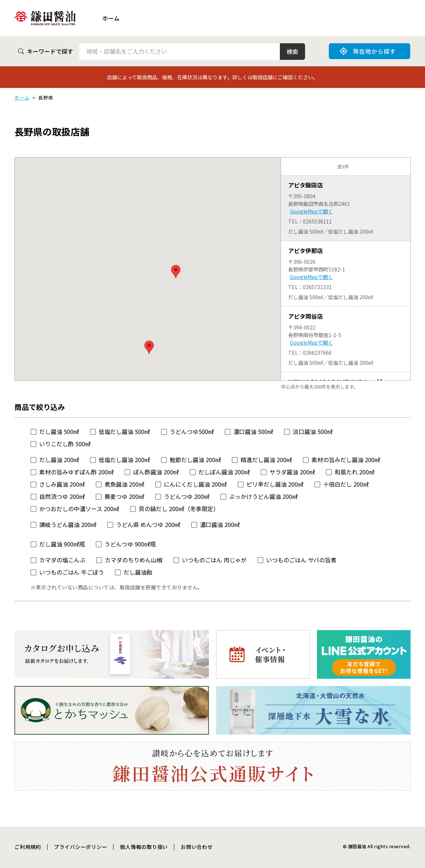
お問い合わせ (197, 847)
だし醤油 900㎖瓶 (62, 544)
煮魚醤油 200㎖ (124, 484)
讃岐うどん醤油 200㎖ (68, 524)
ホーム (111, 18)
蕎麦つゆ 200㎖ (124, 496)
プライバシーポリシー (81, 847)
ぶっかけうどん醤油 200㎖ (263, 496)
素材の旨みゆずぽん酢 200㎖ (77, 472)
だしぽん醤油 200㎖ (224, 472)
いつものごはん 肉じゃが (214, 560)
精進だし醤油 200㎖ (266, 460)
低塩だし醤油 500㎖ (124, 431)
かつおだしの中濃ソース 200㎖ (79, 509)
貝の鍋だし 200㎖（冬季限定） (179, 509)
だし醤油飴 (138, 572)
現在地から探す (368, 51)
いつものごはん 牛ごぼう (72, 572)
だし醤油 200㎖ (59, 460)
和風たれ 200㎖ (355, 472)
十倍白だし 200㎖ (346, 484)
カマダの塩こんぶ (62, 560)
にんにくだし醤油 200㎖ (195, 484)
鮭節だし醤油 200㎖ (195, 460)
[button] (149, 347)
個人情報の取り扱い (144, 847)
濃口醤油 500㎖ (253, 431)
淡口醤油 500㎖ (313, 431)
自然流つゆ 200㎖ (62, 496)
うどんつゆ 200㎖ (187, 496)
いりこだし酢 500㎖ (65, 444)
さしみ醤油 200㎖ (62, 484)
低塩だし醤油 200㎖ (124, 460)
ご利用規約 (28, 847)
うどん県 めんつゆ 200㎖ (148, 524)
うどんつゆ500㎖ (192, 431)
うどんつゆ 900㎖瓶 (130, 544)
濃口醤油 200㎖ (220, 524)
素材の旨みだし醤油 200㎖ (346, 460)
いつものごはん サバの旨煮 (301, 560)
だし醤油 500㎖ (59, 431)
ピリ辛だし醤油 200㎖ (275, 484)
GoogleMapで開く (311, 211)
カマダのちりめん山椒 (134, 560)
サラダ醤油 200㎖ (292, 472)
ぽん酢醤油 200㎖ (156, 472)
